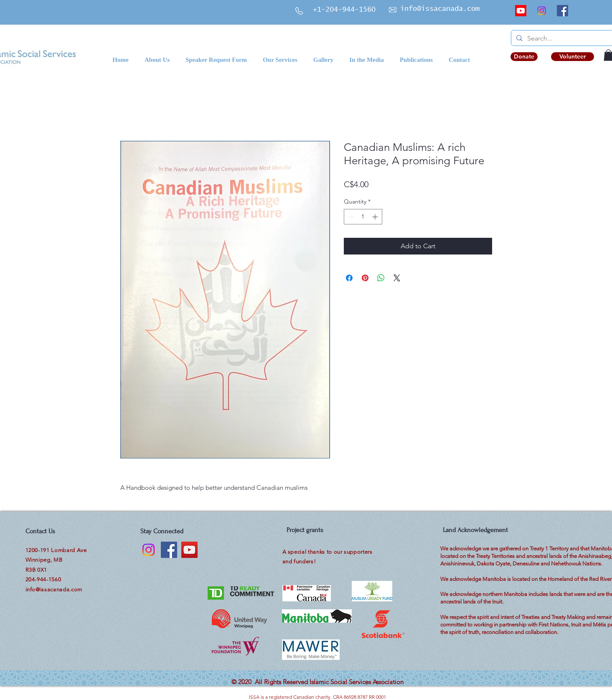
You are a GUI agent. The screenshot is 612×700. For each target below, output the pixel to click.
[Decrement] (350, 217)
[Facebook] (562, 11)
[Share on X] (397, 278)
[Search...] (561, 38)
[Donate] (524, 57)
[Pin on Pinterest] (365, 278)
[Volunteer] (573, 57)
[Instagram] (542, 11)
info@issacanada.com (440, 9)
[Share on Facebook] (349, 278)
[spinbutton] (363, 217)
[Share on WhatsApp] (381, 278)
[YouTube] (189, 550)
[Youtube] (521, 11)
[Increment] (376, 217)
